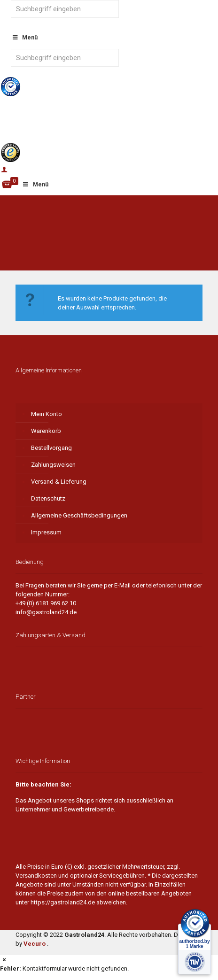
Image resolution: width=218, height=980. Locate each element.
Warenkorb (46, 431)
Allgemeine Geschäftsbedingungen (79, 515)
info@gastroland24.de (46, 612)
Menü (35, 185)
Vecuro (35, 944)
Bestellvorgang (51, 448)
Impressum (46, 532)
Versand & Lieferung (59, 482)
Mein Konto (47, 414)
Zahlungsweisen (53, 465)
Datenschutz (48, 498)
